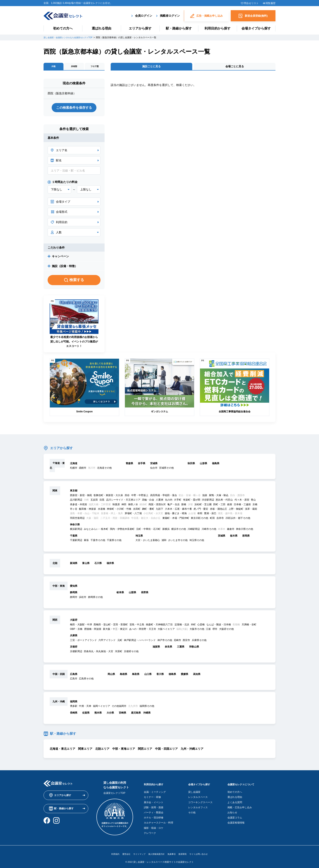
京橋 (255, 506)
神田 (124, 506)
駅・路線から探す (179, 28)
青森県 (129, 465)
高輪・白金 (148, 501)
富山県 (86, 565)
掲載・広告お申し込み (241, 805)
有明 (200, 515)
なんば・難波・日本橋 (219, 626)
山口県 (148, 676)
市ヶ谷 (74, 510)
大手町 (178, 501)
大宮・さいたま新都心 (148, 542)
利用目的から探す (217, 28)
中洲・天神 (85, 708)
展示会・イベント (154, 800)
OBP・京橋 (76, 630)
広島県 (74, 676)
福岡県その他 (147, 708)
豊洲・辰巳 (210, 515)
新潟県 (74, 565)
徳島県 (172, 676)
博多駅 (74, 708)
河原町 (119, 653)
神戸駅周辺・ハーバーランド (140, 642)
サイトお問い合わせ (205, 852)
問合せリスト (251, 3)
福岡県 (74, 703)
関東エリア (85, 750)
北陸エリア (102, 750)
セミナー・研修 (152, 795)
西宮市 (186, 642)
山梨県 (132, 594)
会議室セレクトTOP (114, 795)
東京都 (74, 492)
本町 (193, 626)
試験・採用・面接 (154, 805)
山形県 (203, 465)
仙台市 (154, 469)
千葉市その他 (98, 542)
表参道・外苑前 (79, 506)
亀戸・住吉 (174, 506)
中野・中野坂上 (140, 497)
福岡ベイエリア (102, 708)
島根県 (123, 676)
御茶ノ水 (133, 506)
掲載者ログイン (170, 15)
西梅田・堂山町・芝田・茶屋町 (111, 626)
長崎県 (74, 714)
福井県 (110, 565)
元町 (120, 642)
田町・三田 (219, 506)
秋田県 (191, 465)
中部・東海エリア (124, 750)
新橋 (184, 506)
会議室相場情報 (237, 821)
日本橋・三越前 (242, 506)
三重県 (181, 648)
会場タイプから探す (256, 28)
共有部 (74, 68)
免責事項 (173, 852)
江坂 (208, 630)
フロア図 (95, 68)
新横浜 (166, 531)
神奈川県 (75, 526)
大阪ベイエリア (166, 630)
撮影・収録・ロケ (154, 826)
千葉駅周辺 (76, 542)
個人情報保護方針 (156, 852)
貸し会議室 (194, 790)
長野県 (145, 594)
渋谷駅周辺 (208, 501)
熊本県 (98, 714)
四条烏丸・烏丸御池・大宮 (98, 653)
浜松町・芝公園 (203, 506)
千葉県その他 (114, 542)
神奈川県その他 (245, 531)
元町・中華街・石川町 (148, 531)
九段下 (159, 510)
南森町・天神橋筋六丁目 (159, 626)
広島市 (74, 680)
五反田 (94, 501)
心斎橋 (201, 626)
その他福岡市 (119, 708)
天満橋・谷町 (249, 626)
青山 (253, 501)
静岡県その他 (95, 599)
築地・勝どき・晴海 (176, 515)
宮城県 (154, 465)
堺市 (215, 630)
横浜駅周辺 (76, 531)
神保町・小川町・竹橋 (119, 510)
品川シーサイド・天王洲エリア (123, 501)
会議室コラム (236, 816)
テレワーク (150, 831)
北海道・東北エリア (62, 750)
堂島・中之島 (137, 626)
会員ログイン (144, 15)
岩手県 (142, 465)
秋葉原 (116, 506)
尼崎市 (177, 642)
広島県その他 (86, 680)
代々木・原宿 (242, 501)
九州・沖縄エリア (192, 750)
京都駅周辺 (76, 653)
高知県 (197, 676)
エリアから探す (140, 28)
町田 (212, 519)
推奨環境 (186, 852)
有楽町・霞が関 (192, 501)
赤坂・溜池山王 (218, 510)
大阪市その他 (197, 630)
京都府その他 (131, 653)
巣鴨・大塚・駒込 (219, 497)
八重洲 (159, 501)
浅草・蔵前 (251, 510)
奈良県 (168, 648)
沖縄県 (147, 714)
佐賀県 (86, 714)
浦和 (164, 542)
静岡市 (74, 599)
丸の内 (169, 501)
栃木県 (234, 537)
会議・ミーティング (155, 790)
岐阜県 (120, 594)
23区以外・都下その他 (238, 519)
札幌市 (74, 469)
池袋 (205, 497)
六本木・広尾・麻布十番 (178, 510)
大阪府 (74, 621)
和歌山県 (194, 648)
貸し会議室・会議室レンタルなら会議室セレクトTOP (70, 37)
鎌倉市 (231, 531)
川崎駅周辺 (194, 531)
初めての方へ (63, 28)
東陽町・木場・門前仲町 (176, 519)
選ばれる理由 (102, 28)
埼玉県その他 (197, 542)
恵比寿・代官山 (224, 501)
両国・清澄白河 (157, 506)
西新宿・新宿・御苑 (81, 497)
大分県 (110, 714)
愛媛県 (185, 676)
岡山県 (111, 676)
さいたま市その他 (178, 542)
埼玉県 (139, 537)
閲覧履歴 (271, 3)
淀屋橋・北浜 (182, 626)
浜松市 (83, 599)
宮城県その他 (166, 469)
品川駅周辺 (76, 501)
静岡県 (74, 594)
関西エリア (145, 750)
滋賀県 (156, 648)
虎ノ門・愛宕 (201, 510)
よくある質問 (236, 800)
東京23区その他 (199, 519)
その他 (192, 811)
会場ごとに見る (235, 68)
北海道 (74, 465)
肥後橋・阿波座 (93, 630)
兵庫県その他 (199, 642)
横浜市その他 (179, 531)
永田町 (137, 510)
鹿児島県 (136, 714)
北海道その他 (104, 469)
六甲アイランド (107, 642)
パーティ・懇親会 (154, 811)
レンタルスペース (198, 795)
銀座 (230, 506)
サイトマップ (136, 852)
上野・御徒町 (236, 510)
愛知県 (74, 588)
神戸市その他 (165, 642)
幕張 (86, 542)
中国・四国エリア (166, 750)
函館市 (83, 469)
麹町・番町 (148, 510)
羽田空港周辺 (77, 519)
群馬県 (246, 537)
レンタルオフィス (198, 805)
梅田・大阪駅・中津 (81, 626)
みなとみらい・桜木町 (96, 531)
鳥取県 (136, 676)
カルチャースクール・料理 (158, 821)
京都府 (74, 648)
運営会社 (121, 852)
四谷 (127, 497)
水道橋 (102, 510)
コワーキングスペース (200, 800)
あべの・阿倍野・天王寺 (143, 630)
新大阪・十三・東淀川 (115, 630)
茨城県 (222, 537)
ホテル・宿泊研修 (154, 816)
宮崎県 (122, 714)
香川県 (160, 676)
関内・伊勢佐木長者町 (122, 531)
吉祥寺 (220, 519)
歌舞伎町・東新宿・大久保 (108, 497)
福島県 (216, 465)
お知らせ (234, 811)
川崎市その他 (209, 531)
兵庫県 (74, 637)
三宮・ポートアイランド (83, 642)
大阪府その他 (226, 630)
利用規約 (108, 852)
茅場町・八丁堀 (133, 515)
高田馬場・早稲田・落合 (164, 497)
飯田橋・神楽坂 (87, 510)
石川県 (98, 565)
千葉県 (74, 537)
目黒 (102, 501)
